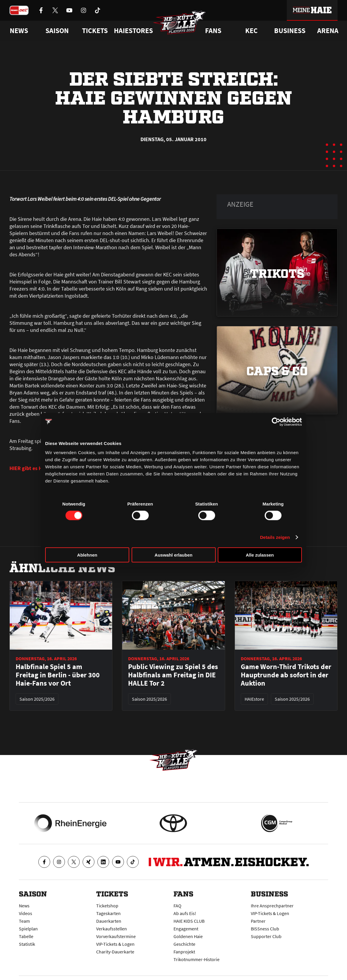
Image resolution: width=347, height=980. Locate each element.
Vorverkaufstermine (116, 936)
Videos (26, 913)
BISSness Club (265, 929)
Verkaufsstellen (112, 929)
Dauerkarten (109, 921)
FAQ (177, 906)
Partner (258, 921)
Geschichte (184, 944)
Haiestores (133, 31)
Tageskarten (108, 913)
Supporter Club (266, 936)
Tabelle (26, 936)
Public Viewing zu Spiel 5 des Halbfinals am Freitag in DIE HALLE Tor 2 (173, 675)
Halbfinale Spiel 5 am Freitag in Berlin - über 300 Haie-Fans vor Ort (58, 675)
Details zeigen (275, 537)
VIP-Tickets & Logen (115, 944)
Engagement (186, 929)
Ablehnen (87, 555)
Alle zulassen (260, 555)
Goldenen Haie (188, 936)
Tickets (95, 31)
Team (24, 921)
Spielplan (28, 929)
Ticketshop (107, 906)
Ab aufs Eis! (185, 913)
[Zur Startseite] (179, 22)
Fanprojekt (184, 952)
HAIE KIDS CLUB (189, 921)
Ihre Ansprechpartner (272, 906)
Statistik (27, 944)
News (24, 906)
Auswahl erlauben (173, 555)
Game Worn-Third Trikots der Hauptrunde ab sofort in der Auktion (286, 675)
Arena (328, 31)
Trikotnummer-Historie (197, 959)
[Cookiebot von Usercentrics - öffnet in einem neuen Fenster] (276, 422)
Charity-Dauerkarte (115, 952)
